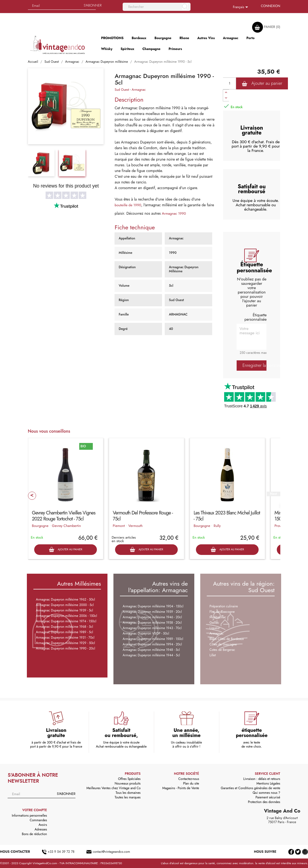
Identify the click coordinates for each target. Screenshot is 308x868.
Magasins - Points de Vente (181, 788)
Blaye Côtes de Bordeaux (227, 639)
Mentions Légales (268, 783)
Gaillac (214, 623)
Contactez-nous (189, 779)
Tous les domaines (128, 793)
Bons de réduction (34, 834)
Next (273, 494)
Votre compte (35, 810)
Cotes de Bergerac (222, 650)
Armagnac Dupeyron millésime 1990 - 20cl (65, 648)
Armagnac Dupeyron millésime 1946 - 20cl (152, 617)
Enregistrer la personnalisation (254, 365)
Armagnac (139, 90)
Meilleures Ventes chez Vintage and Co (113, 788)
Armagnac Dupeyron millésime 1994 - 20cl (152, 644)
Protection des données (264, 802)
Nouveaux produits (127, 783)
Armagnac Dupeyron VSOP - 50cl (146, 633)
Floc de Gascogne (222, 612)
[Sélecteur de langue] (241, 7)
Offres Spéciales (129, 779)
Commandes (38, 820)
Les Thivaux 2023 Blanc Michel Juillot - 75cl (227, 516)
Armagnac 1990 (174, 213)
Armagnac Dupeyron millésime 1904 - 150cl (153, 606)
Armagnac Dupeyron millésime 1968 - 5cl (64, 627)
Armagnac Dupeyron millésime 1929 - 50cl (65, 643)
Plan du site (191, 783)
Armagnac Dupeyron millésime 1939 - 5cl (64, 610)
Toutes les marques (128, 797)
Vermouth (136, 526)
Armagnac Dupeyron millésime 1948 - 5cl (151, 650)
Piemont (119, 526)
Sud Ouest (122, 90)
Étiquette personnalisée (256, 317)
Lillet (213, 655)
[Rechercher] (157, 7)
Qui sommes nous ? (266, 793)
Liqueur (215, 628)
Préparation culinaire (224, 606)
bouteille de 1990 (128, 205)
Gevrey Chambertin (66, 526)
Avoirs (43, 825)
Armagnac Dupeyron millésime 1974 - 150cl (66, 621)
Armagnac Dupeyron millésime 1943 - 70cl (152, 628)
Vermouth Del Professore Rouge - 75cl (143, 516)
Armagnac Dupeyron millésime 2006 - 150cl (66, 616)
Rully (217, 526)
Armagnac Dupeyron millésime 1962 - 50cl (65, 600)
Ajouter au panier (262, 83)
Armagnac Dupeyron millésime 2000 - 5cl (65, 605)
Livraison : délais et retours (262, 779)
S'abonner (66, 794)
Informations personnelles (29, 816)
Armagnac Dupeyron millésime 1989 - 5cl (64, 632)
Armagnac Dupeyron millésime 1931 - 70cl (65, 638)
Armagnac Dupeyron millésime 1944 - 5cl (151, 655)
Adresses (41, 829)
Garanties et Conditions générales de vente (250, 788)
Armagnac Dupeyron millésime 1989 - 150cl (153, 639)
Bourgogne (40, 526)
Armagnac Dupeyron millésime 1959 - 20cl (152, 612)
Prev (32, 496)
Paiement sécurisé (268, 797)
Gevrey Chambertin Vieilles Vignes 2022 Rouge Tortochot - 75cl (64, 516)
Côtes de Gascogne (223, 644)
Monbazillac (218, 617)
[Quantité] (230, 83)
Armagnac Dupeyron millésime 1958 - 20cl (152, 623)
